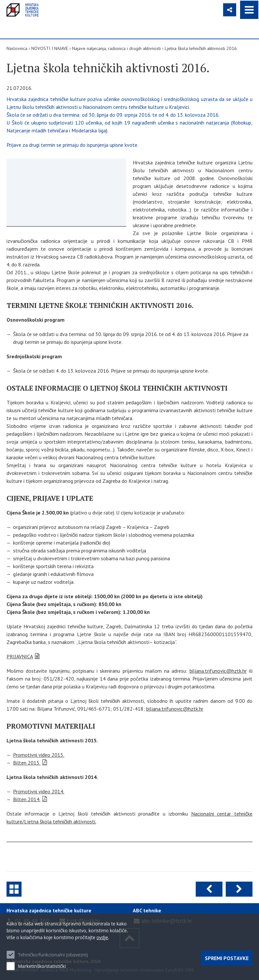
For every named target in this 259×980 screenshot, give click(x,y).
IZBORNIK (249, 10)
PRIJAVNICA (20, 656)
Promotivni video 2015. (39, 755)
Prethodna (209, 889)
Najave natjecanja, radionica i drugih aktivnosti (116, 48)
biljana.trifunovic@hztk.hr (218, 671)
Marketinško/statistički (42, 966)
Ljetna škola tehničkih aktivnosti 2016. (201, 48)
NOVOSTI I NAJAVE (50, 48)
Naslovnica (17, 48)
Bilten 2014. (27, 799)
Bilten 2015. (27, 763)
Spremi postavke (227, 958)
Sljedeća (239, 889)
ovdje (102, 937)
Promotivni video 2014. (39, 791)
